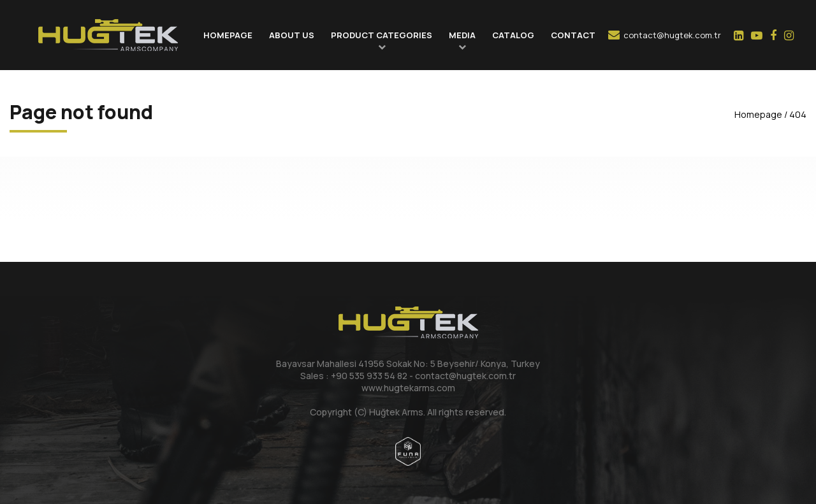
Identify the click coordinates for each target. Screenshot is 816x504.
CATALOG (513, 35)
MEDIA (462, 35)
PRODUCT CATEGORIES (382, 35)
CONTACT (573, 35)
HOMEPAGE (228, 35)
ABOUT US (292, 35)
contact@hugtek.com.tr (665, 35)
